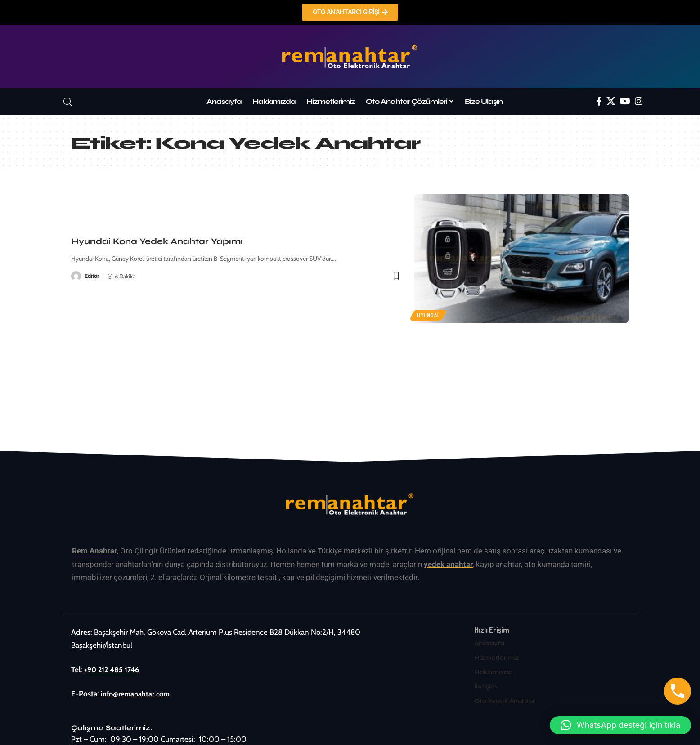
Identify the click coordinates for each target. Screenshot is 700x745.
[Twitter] (611, 101)
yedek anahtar (448, 564)
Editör (92, 276)
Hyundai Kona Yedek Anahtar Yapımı (157, 241)
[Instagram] (639, 101)
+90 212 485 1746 (114, 669)
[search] (67, 102)
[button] (620, 725)
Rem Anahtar (94, 551)
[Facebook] (599, 101)
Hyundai (429, 315)
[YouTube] (625, 101)
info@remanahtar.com (137, 694)
